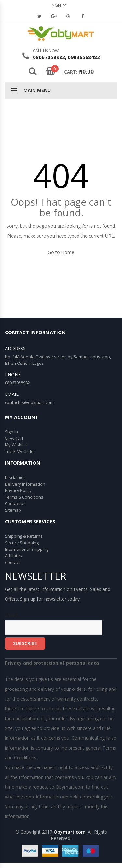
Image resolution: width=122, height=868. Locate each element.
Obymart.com (70, 832)
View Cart (14, 438)
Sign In (11, 432)
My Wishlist (16, 445)
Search (33, 71)
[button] (61, 5)
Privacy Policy (18, 490)
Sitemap (13, 510)
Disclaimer (15, 477)
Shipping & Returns (24, 536)
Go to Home (61, 252)
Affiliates (14, 556)
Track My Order (20, 451)
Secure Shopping (22, 543)
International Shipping (27, 549)
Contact (12, 562)
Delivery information (25, 484)
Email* (54, 623)
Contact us (15, 504)
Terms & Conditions (24, 497)
